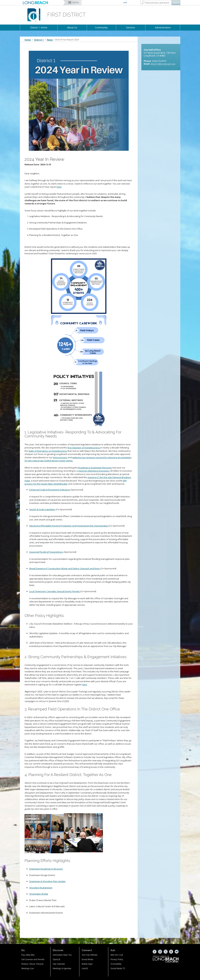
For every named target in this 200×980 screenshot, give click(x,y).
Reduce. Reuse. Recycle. (33, 964)
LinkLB (85, 968)
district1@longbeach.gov (163, 64)
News (50, 40)
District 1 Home (39, 27)
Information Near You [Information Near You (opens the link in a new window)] (62, 955)
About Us (72, 27)
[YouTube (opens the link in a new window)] (177, 952)
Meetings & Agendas (62, 968)
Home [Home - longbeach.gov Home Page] (28, 40)
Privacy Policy (117, 959)
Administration (163, 27)
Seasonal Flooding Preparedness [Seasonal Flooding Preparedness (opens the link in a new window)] (46, 552)
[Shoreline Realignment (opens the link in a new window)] (41, 888)
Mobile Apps (87, 964)
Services (131, 27)
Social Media (87, 959)
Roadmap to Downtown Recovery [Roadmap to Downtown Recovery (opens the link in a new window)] (95, 468)
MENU (76, 2)
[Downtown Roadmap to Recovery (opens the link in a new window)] (46, 869)
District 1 (39, 40)
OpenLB (56, 959)
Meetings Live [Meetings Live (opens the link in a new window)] (28, 968)
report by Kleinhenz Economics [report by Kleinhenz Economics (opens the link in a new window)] (94, 471)
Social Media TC (118, 968)
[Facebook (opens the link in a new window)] (155, 952)
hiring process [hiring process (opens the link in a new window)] (60, 457)
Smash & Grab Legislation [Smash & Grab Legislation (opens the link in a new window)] (42, 509)
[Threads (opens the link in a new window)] (171, 952)
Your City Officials (90, 955)
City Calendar (59, 964)
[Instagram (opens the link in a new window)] (160, 952)
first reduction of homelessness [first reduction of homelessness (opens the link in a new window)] (84, 448)
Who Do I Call (117, 955)
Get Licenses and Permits (33, 959)
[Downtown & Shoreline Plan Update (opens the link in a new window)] (47, 881)
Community (101, 27)
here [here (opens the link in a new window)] (59, 187)
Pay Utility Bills (28, 955)
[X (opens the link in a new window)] (166, 952)
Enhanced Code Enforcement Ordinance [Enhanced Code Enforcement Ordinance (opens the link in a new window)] (50, 490)
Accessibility (116, 964)
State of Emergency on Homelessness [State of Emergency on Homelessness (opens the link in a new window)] (48, 451)
